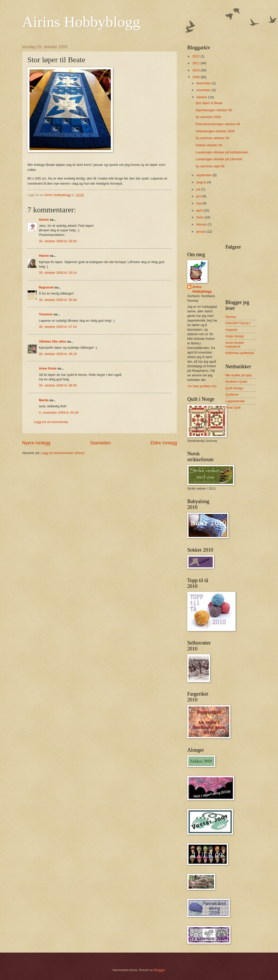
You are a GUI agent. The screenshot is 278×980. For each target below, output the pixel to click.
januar (201, 231)
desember (204, 83)
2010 (196, 70)
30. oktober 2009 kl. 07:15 (58, 327)
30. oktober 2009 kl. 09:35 (58, 385)
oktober (202, 97)
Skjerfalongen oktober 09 (214, 110)
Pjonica (231, 317)
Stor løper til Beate (209, 103)
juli (199, 189)
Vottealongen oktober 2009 (215, 131)
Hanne (44, 220)
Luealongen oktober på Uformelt (219, 159)
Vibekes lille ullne (52, 341)
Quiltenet (232, 395)
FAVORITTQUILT (238, 323)
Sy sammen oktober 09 (212, 138)
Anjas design (235, 336)
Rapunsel (46, 287)
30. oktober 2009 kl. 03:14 (58, 273)
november (204, 90)
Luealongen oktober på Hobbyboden (222, 152)
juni (199, 196)
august (202, 182)
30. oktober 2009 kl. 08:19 (58, 354)
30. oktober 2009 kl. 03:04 (58, 241)
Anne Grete (48, 368)
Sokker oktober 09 (209, 145)
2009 (196, 77)
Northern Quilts (236, 382)
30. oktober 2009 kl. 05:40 (58, 300)
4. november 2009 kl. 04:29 (59, 413)
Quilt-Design (234, 388)
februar (202, 224)
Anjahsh (231, 330)
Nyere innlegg (36, 443)
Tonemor (46, 314)
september (204, 175)
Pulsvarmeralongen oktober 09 (218, 124)
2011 (196, 63)
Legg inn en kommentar (51, 422)
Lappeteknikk (235, 401)
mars (200, 217)
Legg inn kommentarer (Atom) (63, 453)
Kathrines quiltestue (240, 353)
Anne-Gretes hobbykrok (235, 345)
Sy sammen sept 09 (210, 166)
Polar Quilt (233, 407)
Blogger (159, 970)
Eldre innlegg (164, 443)
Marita (44, 400)
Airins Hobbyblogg (81, 22)
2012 (196, 56)
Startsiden (100, 443)
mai (199, 203)
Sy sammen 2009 (208, 117)
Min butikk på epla (239, 375)
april (200, 210)
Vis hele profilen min (202, 386)
